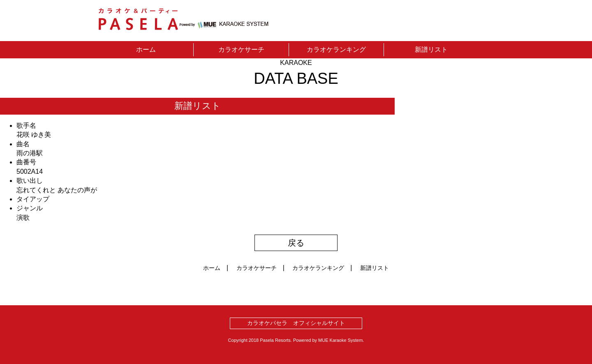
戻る (296, 243)
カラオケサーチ (241, 50)
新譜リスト (431, 50)
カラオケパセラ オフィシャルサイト (296, 323)
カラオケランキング (336, 50)
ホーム (146, 50)
